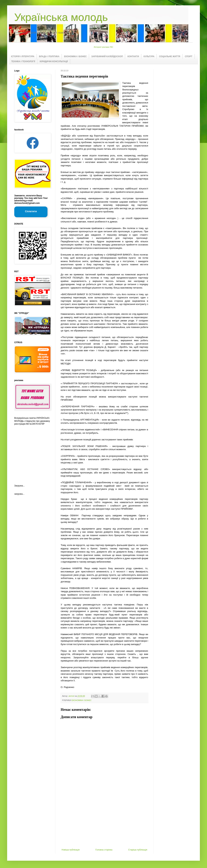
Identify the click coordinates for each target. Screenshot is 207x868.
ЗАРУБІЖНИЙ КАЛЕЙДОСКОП (107, 56)
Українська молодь (61, 17)
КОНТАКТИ (133, 56)
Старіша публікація (138, 850)
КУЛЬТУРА (149, 56)
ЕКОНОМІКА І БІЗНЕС (75, 56)
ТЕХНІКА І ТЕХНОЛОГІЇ (23, 61)
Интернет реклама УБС (104, 47)
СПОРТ (189, 56)
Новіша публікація (71, 850)
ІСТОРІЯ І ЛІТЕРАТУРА (23, 56)
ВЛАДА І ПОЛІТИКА (49, 56)
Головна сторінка (104, 850)
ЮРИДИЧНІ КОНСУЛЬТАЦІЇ (54, 61)
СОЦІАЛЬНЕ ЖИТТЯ (170, 56)
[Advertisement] (104, 822)
